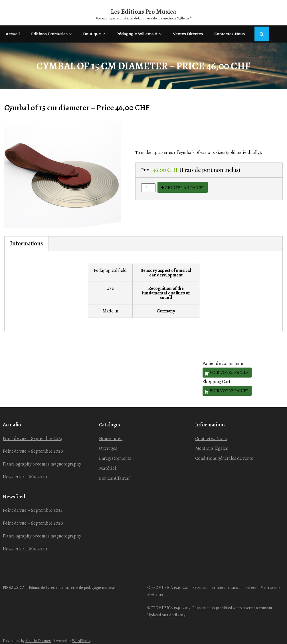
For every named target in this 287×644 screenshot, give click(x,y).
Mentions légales (212, 442)
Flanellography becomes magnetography (42, 458)
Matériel (107, 462)
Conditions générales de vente (224, 452)
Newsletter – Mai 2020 (25, 471)
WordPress (81, 635)
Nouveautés (111, 432)
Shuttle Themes (38, 635)
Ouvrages (108, 442)
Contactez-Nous (211, 432)
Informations (27, 237)
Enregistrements (115, 452)
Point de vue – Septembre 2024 (33, 432)
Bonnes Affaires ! (115, 472)
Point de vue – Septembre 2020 (33, 445)
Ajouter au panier (185, 181)
